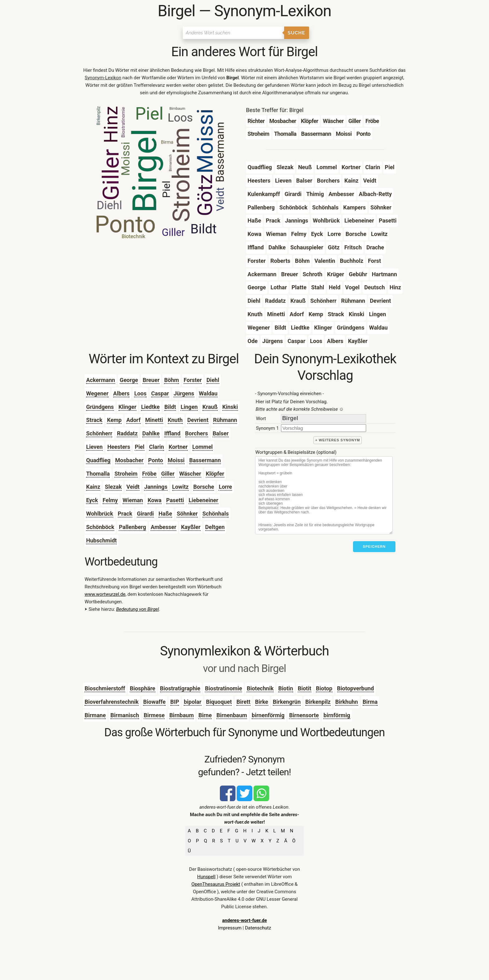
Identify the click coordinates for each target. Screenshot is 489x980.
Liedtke (150, 407)
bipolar (192, 702)
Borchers (197, 433)
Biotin (286, 688)
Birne (205, 715)
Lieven (94, 447)
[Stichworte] (324, 495)
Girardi (145, 514)
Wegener (97, 393)
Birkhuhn (347, 702)
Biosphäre (143, 688)
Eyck (92, 500)
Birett (243, 702)
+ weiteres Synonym (338, 440)
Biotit (305, 688)
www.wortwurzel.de (105, 594)
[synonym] (324, 428)
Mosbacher (129, 460)
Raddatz (127, 433)
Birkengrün (287, 702)
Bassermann (205, 460)
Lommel (203, 447)
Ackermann (101, 380)
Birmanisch (125, 715)
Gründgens (100, 407)
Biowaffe (154, 702)
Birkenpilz (318, 702)
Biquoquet (219, 702)
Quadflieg (98, 460)
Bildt (170, 407)
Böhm (171, 380)
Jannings (156, 487)
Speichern (374, 546)
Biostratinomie (223, 688)
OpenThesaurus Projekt (216, 884)
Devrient (198, 420)
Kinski (230, 407)
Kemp (114, 420)
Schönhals (216, 514)
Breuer (151, 380)
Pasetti (175, 500)
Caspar (160, 393)
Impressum (230, 928)
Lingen (189, 407)
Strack (94, 420)
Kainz (93, 487)
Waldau (208, 393)
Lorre (225, 487)
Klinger (128, 407)
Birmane (95, 715)
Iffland (172, 433)
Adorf (133, 420)
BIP (175, 702)
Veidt (133, 487)
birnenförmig (268, 715)
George (129, 380)
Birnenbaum (232, 715)
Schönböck (100, 527)
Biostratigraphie (180, 688)
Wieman (133, 500)
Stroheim (126, 474)
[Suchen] (233, 33)
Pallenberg (132, 527)
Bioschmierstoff (105, 688)
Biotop (324, 688)
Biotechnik (260, 688)
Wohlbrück (99, 514)
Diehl (213, 380)
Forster (193, 380)
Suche (297, 33)
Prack (125, 514)
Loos (140, 393)
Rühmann (225, 420)
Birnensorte (304, 715)
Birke (262, 702)
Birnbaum (182, 715)
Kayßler (191, 527)
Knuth (175, 420)
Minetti (154, 420)
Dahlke (151, 433)
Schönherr (99, 433)
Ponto (156, 460)
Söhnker (187, 514)
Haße (165, 514)
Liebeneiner (203, 500)
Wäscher (190, 474)
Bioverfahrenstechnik (111, 702)
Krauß (210, 407)
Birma (370, 702)
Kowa (154, 500)
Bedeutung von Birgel (137, 609)
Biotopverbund (356, 688)
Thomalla (98, 474)
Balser (221, 433)
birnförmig (337, 715)
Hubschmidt (101, 540)
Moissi (176, 460)
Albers (121, 393)
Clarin (157, 447)
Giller (168, 474)
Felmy (110, 500)
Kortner (178, 447)
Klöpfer (215, 474)
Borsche (204, 487)
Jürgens (184, 393)
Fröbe (149, 474)
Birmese (154, 715)
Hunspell (206, 877)
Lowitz (180, 487)
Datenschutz (258, 928)
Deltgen (215, 527)
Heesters (119, 447)
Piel (140, 447)
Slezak (113, 487)
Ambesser (163, 527)
